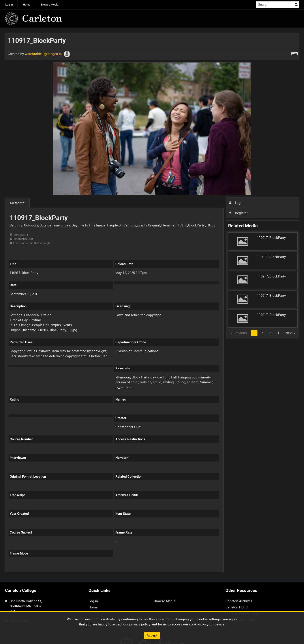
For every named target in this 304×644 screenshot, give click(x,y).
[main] (152, 305)
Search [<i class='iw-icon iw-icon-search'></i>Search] (296, 4)
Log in (9, 5)
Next (290, 333)
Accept (152, 635)
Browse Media (50, 5)
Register (238, 213)
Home (27, 5)
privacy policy (140, 624)
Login (236, 203)
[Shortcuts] (295, 53)
